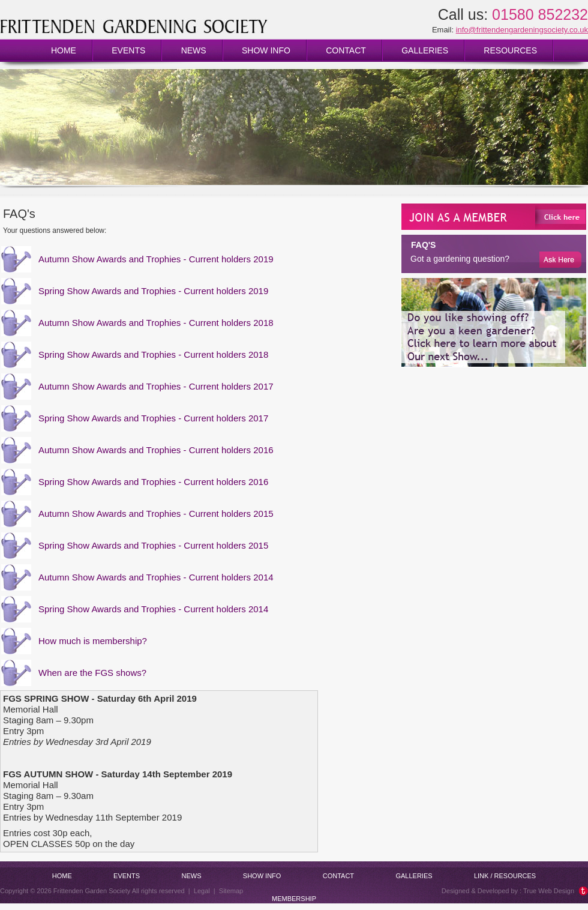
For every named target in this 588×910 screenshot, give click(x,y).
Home (64, 50)
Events (128, 50)
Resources (510, 50)
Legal (202, 891)
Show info (266, 50)
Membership (294, 899)
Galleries (425, 50)
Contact (346, 50)
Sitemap (231, 891)
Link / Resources (505, 876)
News (194, 50)
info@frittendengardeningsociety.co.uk (522, 30)
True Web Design (549, 891)
